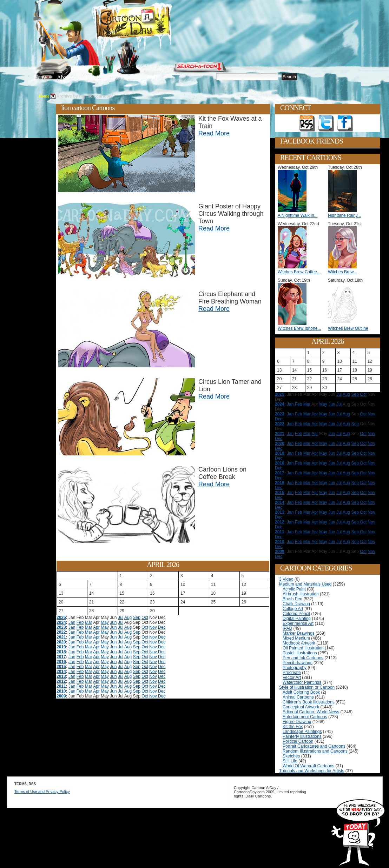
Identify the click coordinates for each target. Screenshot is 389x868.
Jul (121, 617)
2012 (61, 681)
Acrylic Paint (294, 589)
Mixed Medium (296, 638)
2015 (61, 667)
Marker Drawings (299, 633)
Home (40, 77)
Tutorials (119, 77)
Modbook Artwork (299, 643)
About (64, 77)
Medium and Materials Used (305, 584)
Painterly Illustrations (302, 736)
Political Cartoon (298, 741)
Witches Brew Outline (348, 328)
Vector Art (292, 677)
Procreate (292, 673)
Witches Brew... (342, 272)
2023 (61, 627)
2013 (61, 676)
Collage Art (293, 609)
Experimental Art (298, 623)
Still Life (290, 761)
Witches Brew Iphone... (299, 328)
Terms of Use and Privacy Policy (42, 792)
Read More (214, 133)
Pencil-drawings (298, 663)
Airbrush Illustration (301, 594)
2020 (61, 642)
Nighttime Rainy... (344, 215)
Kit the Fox (293, 727)
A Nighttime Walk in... (298, 215)
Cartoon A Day (150, 23)
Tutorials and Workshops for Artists (312, 771)
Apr (96, 627)
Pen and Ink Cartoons (303, 658)
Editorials (90, 77)
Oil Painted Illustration (303, 648)
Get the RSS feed (307, 123)
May (105, 622)
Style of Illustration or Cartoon (307, 687)
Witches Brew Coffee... (299, 272)
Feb (80, 622)
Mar (89, 622)
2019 (61, 647)
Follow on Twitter (326, 123)
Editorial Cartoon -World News (311, 712)
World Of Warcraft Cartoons (308, 766)
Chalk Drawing (296, 604)
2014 (61, 672)
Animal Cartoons (298, 697)
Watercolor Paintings (302, 682)
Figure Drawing (297, 722)
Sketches (291, 756)
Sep (137, 617)
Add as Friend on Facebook (345, 123)
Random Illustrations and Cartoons (315, 751)
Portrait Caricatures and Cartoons (314, 746)
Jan (72, 622)
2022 (61, 632)
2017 (61, 657)
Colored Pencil (296, 614)
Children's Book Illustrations (309, 702)
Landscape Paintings (302, 732)
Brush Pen (292, 599)
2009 (61, 696)
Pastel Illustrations (300, 653)
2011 (61, 686)
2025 (61, 617)
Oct (145, 617)
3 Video (286, 579)
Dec (162, 627)
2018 (61, 652)
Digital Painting (297, 619)
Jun (113, 622)
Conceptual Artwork (301, 707)
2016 (61, 662)
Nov (153, 627)
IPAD (287, 628)
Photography (295, 668)
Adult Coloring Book (301, 692)
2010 (61, 691)
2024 (61, 622)
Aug (128, 617)
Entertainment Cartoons (305, 717)
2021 (61, 637)
